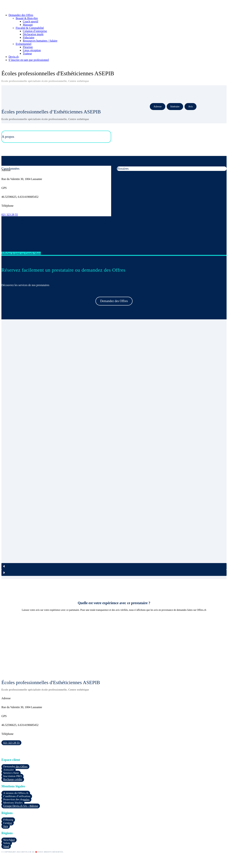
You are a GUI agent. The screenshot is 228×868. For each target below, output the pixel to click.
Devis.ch (14, 57)
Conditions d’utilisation (17, 796)
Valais (7, 843)
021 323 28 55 (10, 215)
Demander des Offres (15, 767)
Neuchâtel (9, 840)
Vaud (6, 846)
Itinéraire (175, 107)
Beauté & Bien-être (27, 18)
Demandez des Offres (21, 15)
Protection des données (16, 800)
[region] (114, 449)
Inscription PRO (12, 776)
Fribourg (8, 820)
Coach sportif (31, 21)
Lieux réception (32, 50)
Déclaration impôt (33, 34)
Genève (8, 823)
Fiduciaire (29, 37)
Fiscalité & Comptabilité (30, 28)
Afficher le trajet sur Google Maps (21, 253)
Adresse (158, 107)
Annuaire (9, 770)
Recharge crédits (13, 779)
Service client (11, 773)
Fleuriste (28, 47)
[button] (114, 566)
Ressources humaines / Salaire (40, 41)
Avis (191, 107)
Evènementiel (24, 44)
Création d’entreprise (35, 31)
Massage (28, 25)
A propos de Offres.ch (16, 793)
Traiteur (27, 53)
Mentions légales (13, 803)
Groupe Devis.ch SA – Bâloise (21, 806)
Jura (6, 826)
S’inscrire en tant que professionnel (29, 60)
